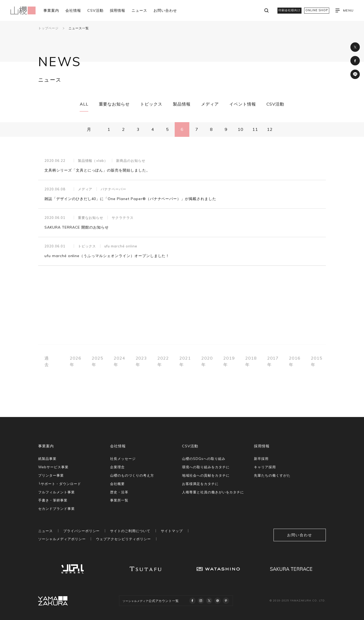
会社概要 (117, 484)
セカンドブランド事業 (56, 509)
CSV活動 (95, 10)
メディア (210, 104)
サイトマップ (172, 531)
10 (241, 129)
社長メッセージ (123, 459)
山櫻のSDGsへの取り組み (204, 459)
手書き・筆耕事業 (53, 500)
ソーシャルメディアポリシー (62, 539)
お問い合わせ (165, 10)
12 (270, 129)
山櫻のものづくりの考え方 (132, 475)
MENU (345, 10)
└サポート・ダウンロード (60, 484)
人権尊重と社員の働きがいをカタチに (213, 492)
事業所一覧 (119, 500)
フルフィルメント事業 (56, 492)
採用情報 (118, 10)
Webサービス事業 (53, 467)
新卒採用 (261, 459)
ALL (84, 104)
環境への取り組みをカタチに (206, 467)
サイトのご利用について (130, 531)
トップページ (48, 28)
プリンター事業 (51, 475)
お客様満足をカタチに (200, 484)
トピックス (151, 104)
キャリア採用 (265, 467)
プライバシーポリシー (82, 531)
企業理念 (117, 467)
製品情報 (182, 104)
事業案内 (51, 10)
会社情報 (73, 10)
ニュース (139, 10)
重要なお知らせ (114, 104)
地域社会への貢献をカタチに (206, 475)
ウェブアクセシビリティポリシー (123, 539)
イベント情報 (243, 104)
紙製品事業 (47, 459)
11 (255, 129)
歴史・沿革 (119, 492)
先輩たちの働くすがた (272, 475)
